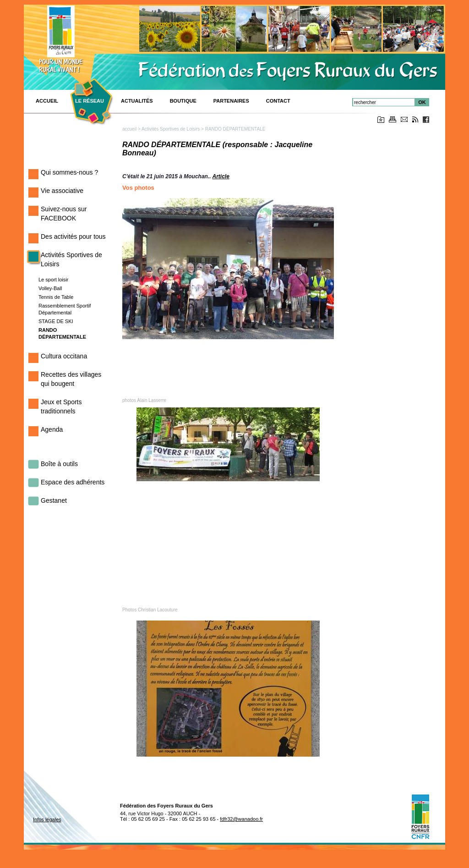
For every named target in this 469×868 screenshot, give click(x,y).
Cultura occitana (64, 356)
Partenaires (231, 101)
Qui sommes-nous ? (69, 172)
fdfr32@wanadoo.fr (241, 819)
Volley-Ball (50, 288)
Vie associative (62, 191)
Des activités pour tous (73, 236)
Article (221, 176)
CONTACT (278, 101)
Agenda (52, 429)
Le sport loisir (53, 280)
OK (422, 102)
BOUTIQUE (183, 101)
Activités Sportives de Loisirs (171, 129)
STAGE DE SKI (56, 321)
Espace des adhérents (73, 482)
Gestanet (54, 500)
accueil (129, 129)
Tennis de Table (56, 297)
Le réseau (90, 101)
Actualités (137, 101)
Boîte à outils (59, 464)
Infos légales (47, 819)
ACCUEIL (47, 101)
